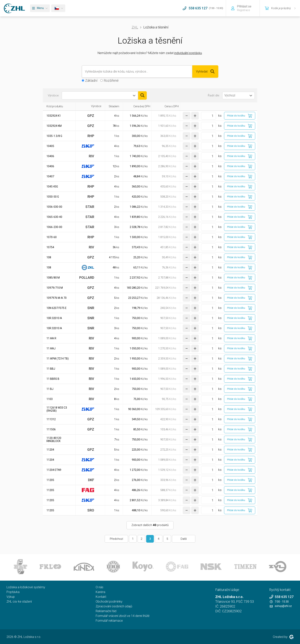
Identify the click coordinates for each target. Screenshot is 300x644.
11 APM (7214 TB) (58, 359)
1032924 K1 (54, 116)
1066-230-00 (54, 227)
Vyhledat (205, 72)
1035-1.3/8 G (54, 136)
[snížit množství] (187, 116)
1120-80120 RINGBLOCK (54, 440)
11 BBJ (51, 369)
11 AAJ (51, 348)
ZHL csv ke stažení (19, 602)
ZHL (135, 27)
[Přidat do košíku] (240, 116)
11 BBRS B (53, 379)
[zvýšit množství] (195, 116)
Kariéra (100, 592)
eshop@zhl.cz (281, 606)
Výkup (11, 597)
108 (49, 257)
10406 (50, 156)
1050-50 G (53, 197)
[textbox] (79, 95)
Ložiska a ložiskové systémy (26, 587)
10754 (50, 247)
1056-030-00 (54, 207)
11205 (50, 480)
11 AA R (51, 338)
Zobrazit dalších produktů (150, 525)
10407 (50, 176)
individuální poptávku (188, 53)
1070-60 (52, 237)
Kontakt (101, 597)
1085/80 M (53, 278)
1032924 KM (54, 126)
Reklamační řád (106, 611)
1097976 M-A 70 (57, 298)
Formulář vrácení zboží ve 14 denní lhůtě (123, 616)
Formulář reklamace (109, 621)
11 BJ (50, 389)
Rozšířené (111, 80)
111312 (51, 419)
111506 (51, 429)
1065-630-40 (54, 217)
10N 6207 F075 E (57, 308)
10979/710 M (55, 288)
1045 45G (52, 187)
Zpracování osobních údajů (114, 606)
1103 (50, 399)
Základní (91, 80)
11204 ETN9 (54, 470)
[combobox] (100, 95)
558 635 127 (281, 597)
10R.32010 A (54, 318)
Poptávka (13, 592)
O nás (99, 587)
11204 (50, 450)
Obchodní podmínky (109, 602)
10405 (50, 146)
